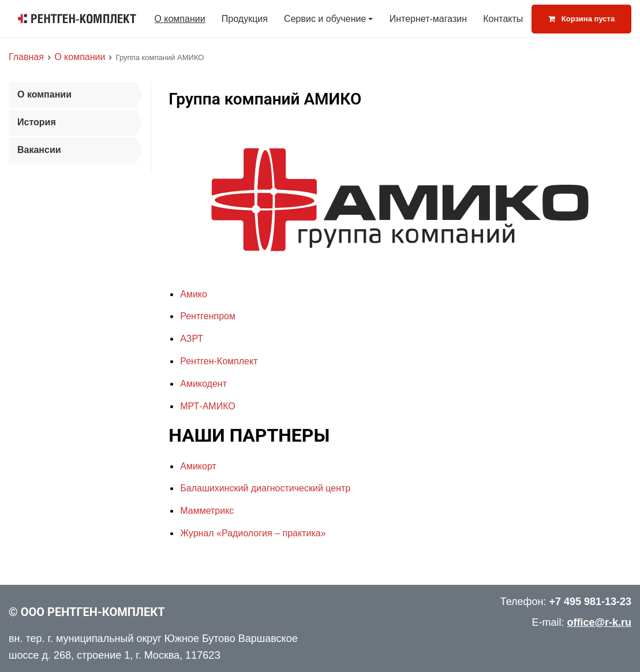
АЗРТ (192, 339)
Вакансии (39, 150)
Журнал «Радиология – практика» (253, 533)
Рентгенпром (208, 316)
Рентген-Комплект (219, 361)
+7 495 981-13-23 (590, 602)
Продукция (245, 19)
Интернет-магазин (428, 19)
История (37, 122)
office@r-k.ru (599, 622)
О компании (179, 19)
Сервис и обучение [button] (325, 19)
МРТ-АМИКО (207, 406)
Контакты (503, 19)
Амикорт (198, 466)
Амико (194, 294)
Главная (26, 57)
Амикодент (203, 384)
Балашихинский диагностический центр (265, 488)
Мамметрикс (207, 511)
